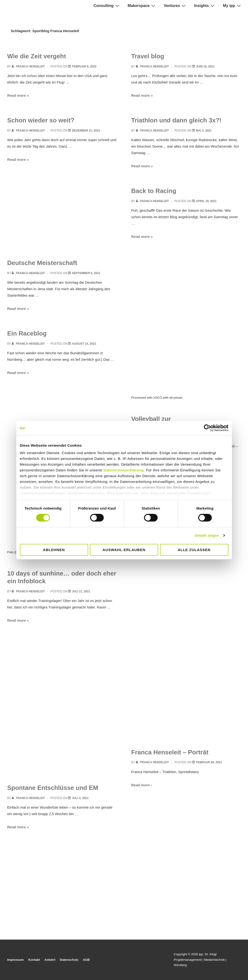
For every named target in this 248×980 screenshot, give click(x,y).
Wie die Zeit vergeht (37, 56)
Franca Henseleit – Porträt (170, 752)
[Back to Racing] (206, 201)
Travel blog (148, 56)
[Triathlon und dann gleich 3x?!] (204, 131)
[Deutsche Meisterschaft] (86, 273)
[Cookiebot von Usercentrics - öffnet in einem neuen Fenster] (207, 428)
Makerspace (142, 6)
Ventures (175, 6)
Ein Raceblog (27, 333)
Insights (205, 6)
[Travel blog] (205, 66)
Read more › (142, 785)
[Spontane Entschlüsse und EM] (80, 798)
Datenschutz (69, 960)
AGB (86, 960)
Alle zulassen (194, 550)
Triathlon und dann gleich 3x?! (176, 120)
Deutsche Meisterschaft (42, 263)
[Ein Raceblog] (84, 344)
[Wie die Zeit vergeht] (84, 66)
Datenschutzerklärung (124, 470)
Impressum (15, 960)
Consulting (107, 6)
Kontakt (34, 960)
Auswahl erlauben (124, 550)
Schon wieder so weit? (41, 120)
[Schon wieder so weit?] (86, 131)
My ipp (232, 6)
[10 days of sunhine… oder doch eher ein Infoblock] (81, 591)
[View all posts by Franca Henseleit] (29, 66)
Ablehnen (54, 550)
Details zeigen (207, 535)
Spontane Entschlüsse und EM (53, 788)
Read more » (18, 95)
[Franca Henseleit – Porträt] (209, 762)
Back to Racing (154, 191)
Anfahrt (50, 960)
